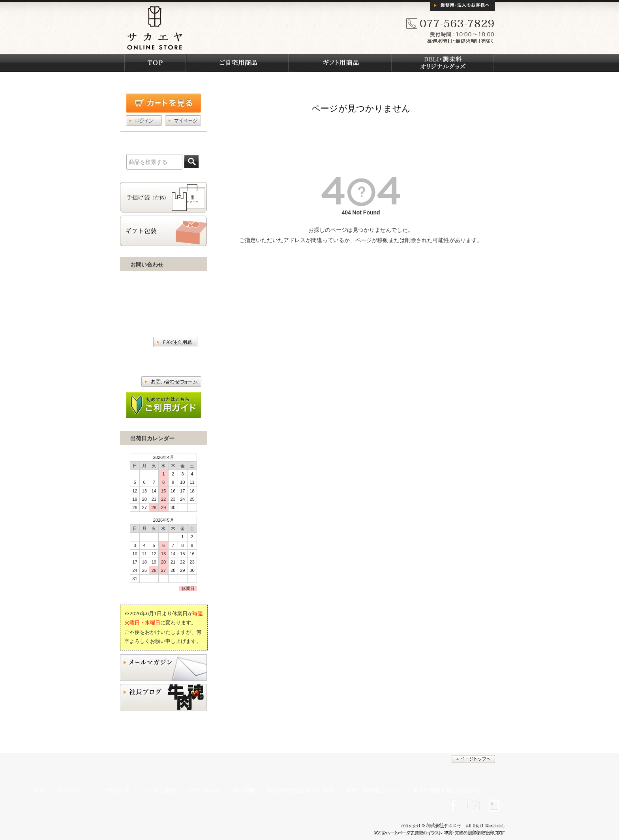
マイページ (71, 791)
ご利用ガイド (113, 791)
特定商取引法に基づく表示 (300, 791)
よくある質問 (159, 791)
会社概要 (244, 791)
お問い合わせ (204, 791)
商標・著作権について (373, 791)
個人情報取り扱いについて (446, 791)
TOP (39, 791)
